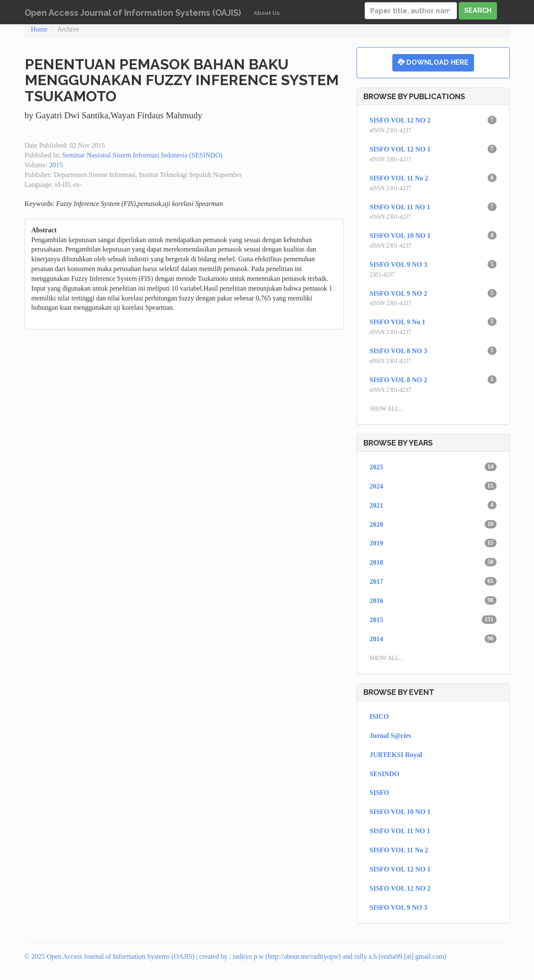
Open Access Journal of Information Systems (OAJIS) (133, 13)
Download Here (433, 62)
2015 (56, 165)
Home (39, 29)
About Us (267, 13)
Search (478, 10)
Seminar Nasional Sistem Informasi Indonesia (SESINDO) (142, 155)
